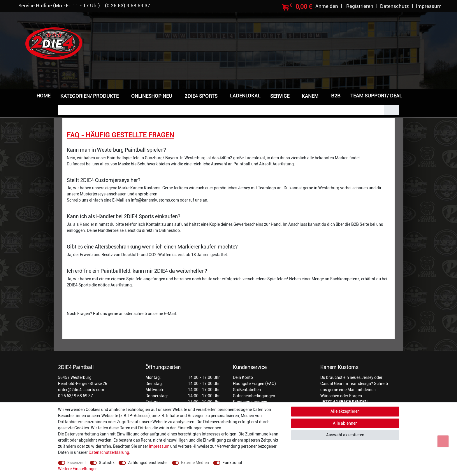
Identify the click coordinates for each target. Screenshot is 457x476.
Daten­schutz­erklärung (109, 452)
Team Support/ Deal (376, 96)
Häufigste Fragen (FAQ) (254, 384)
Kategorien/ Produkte (89, 96)
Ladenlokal (245, 96)
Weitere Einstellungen (78, 469)
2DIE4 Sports (201, 96)
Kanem (310, 96)
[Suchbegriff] (221, 110)
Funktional (232, 463)
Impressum (159, 446)
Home (43, 96)
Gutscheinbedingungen (254, 396)
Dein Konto (243, 377)
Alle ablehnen (345, 423)
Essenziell (77, 463)
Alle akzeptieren (345, 411)
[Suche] (392, 110)
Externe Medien (195, 463)
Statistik (107, 463)
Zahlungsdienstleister (148, 463)
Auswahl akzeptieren (345, 435)
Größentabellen (247, 390)
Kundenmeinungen (250, 402)
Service (280, 96)
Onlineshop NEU (152, 96)
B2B (336, 96)
